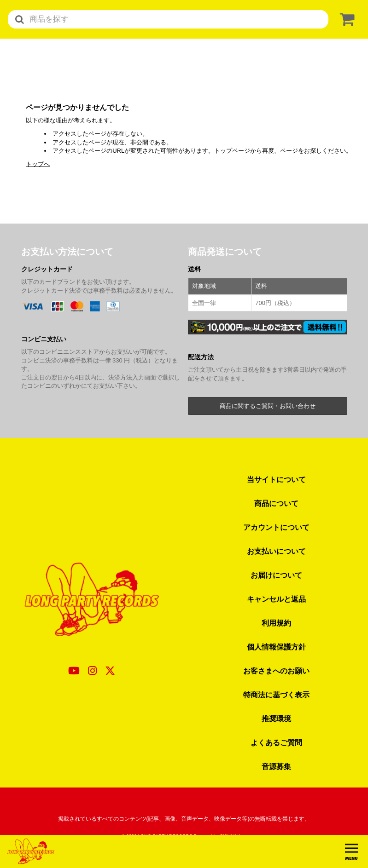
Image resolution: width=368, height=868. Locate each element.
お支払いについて (276, 551)
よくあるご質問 (276, 742)
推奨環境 (276, 719)
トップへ (38, 164)
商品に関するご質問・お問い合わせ (268, 406)
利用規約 (276, 623)
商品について (276, 503)
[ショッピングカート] (345, 20)
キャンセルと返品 (276, 599)
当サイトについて (276, 479)
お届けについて (276, 575)
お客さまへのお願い (276, 671)
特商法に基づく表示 (276, 695)
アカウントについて (276, 527)
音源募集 (276, 766)
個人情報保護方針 (276, 647)
